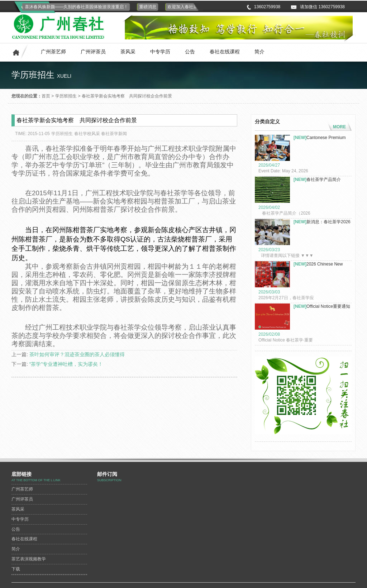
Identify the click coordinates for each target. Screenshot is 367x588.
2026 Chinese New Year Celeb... (318, 264)
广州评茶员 (93, 52)
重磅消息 (149, 7)
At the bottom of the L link (36, 480)
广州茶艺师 (53, 52)
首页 (46, 96)
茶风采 (128, 52)
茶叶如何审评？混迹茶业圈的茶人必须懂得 (77, 354)
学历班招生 (66, 96)
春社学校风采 (87, 134)
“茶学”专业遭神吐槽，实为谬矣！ (66, 364)
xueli (64, 76)
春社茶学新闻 (114, 134)
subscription (109, 480)
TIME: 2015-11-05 (32, 134)
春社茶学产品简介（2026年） (317, 180)
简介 (259, 52)
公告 (190, 52)
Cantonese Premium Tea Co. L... (320, 138)
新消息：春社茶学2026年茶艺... (322, 222)
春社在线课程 (225, 52)
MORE (339, 127)
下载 (16, 569)
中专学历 (160, 52)
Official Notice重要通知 (322, 306)
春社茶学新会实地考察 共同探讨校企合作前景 (127, 96)
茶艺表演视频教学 (29, 559)
